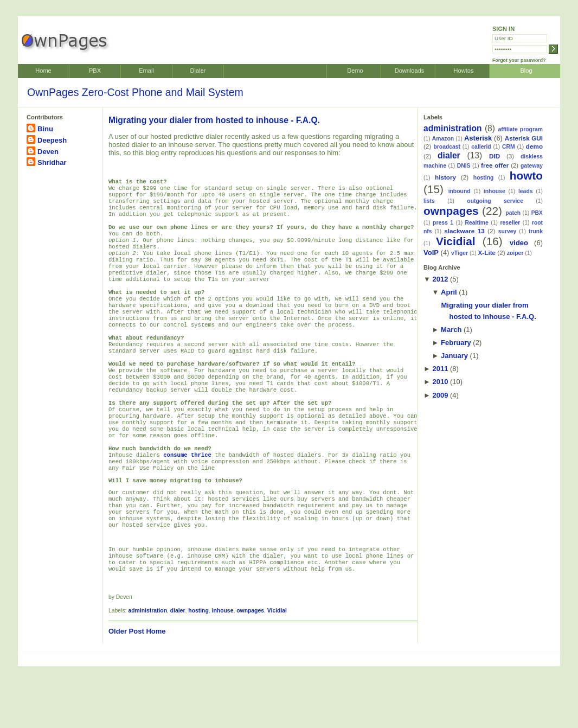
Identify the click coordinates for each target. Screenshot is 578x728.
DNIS (464, 166)
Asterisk (478, 138)
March (451, 330)
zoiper (515, 253)
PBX (95, 71)
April (449, 292)
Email (146, 71)
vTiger (460, 253)
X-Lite (487, 253)
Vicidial (277, 672)
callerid (481, 147)
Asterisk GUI (524, 138)
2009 (440, 395)
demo (534, 146)
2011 (440, 369)
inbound (460, 191)
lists (429, 201)
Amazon (443, 139)
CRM (509, 147)
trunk (536, 231)
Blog (526, 71)
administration (147, 672)
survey (508, 231)
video (519, 243)
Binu (45, 129)
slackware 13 (464, 231)
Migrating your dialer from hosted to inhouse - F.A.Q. (214, 120)
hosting (198, 672)
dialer (178, 672)
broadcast (447, 147)
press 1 (443, 223)
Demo (355, 71)
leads (526, 191)
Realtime (477, 223)
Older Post (126, 693)
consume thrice (187, 501)
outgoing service (495, 201)
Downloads (410, 71)
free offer (495, 165)
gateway (532, 166)
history (445, 177)
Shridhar (52, 162)
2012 (440, 279)
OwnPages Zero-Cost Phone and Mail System (135, 92)
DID (494, 156)
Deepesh (52, 140)
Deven (48, 152)
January (454, 356)
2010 (440, 382)
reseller (510, 223)
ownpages (250, 672)
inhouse (223, 672)
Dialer (198, 71)
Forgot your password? (519, 60)
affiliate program (520, 129)
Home (43, 71)
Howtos (464, 71)
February (456, 343)
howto (526, 175)
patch (513, 213)
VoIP (431, 253)
